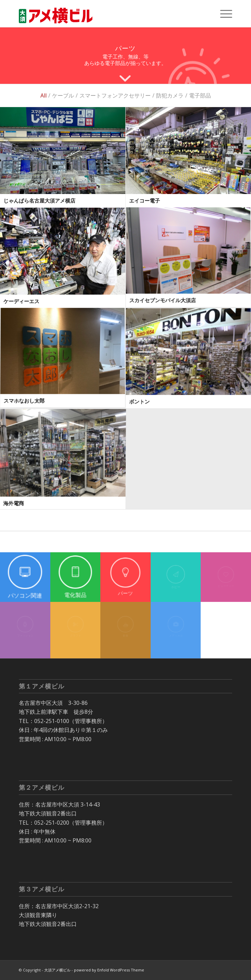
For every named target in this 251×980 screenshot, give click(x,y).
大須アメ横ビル (57, 970)
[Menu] (223, 14)
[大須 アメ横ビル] (104, 14)
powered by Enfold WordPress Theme (109, 970)
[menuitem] (223, 14)
